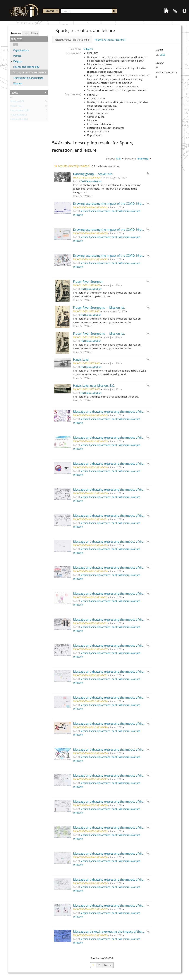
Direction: (130, 159)
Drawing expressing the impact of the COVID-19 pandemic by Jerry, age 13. (125, 230)
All (12, 98)
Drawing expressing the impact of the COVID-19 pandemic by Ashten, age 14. (126, 204)
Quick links (184, 11)
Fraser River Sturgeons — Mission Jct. (99, 308)
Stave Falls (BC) (19, 115)
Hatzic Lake (81, 360)
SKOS (161, 55)
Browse (50, 11)
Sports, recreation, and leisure (30, 72)
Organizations (21, 50)
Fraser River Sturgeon (88, 282)
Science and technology (26, 67)
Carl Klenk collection (91, 181)
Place (14, 92)
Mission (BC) (17, 102)
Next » (108, 965)
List (26, 33)
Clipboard (175, 11)
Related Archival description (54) (72, 40)
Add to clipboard (148, 174)
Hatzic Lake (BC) (19, 120)
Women (18, 83)
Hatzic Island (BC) (20, 111)
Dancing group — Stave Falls (93, 174)
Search (34, 33)
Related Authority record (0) (110, 40)
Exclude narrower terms (105, 166)
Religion (18, 61)
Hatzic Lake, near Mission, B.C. (94, 386)
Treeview (16, 33)
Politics (17, 56)
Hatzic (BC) (16, 106)
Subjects (88, 49)
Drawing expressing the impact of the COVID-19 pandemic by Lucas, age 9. (124, 256)
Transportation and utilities (28, 78)
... (16, 45)
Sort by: (110, 159)
